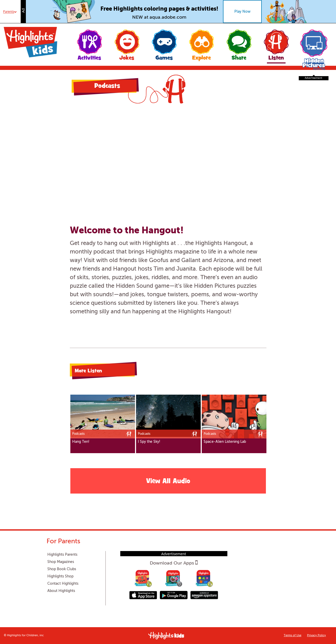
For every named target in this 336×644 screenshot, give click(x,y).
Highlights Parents (62, 555)
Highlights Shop (60, 576)
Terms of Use (293, 636)
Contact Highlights (63, 584)
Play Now (242, 12)
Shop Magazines (61, 562)
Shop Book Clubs (62, 569)
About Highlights (61, 591)
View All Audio (168, 482)
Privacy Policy (316, 636)
